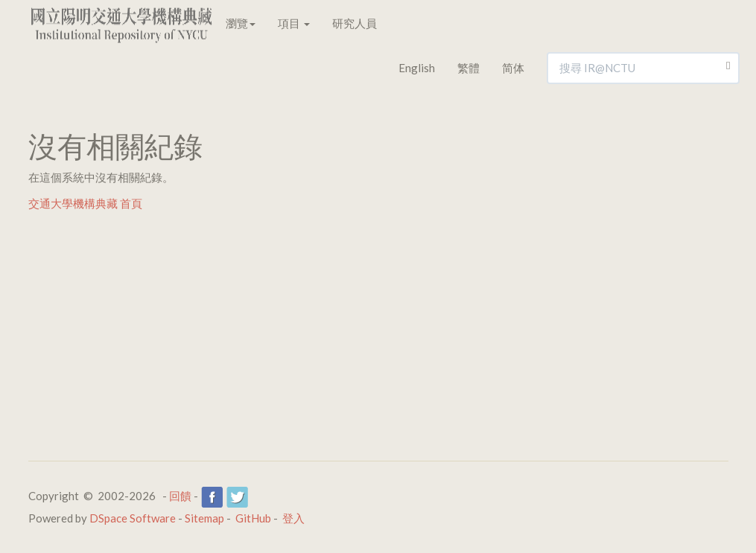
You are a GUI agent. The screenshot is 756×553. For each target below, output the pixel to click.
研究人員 (355, 23)
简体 (513, 68)
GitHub (253, 518)
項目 (294, 23)
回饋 (180, 496)
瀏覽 (241, 23)
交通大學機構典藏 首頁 (85, 203)
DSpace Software (133, 518)
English (417, 68)
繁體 (468, 68)
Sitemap (204, 518)
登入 (293, 518)
